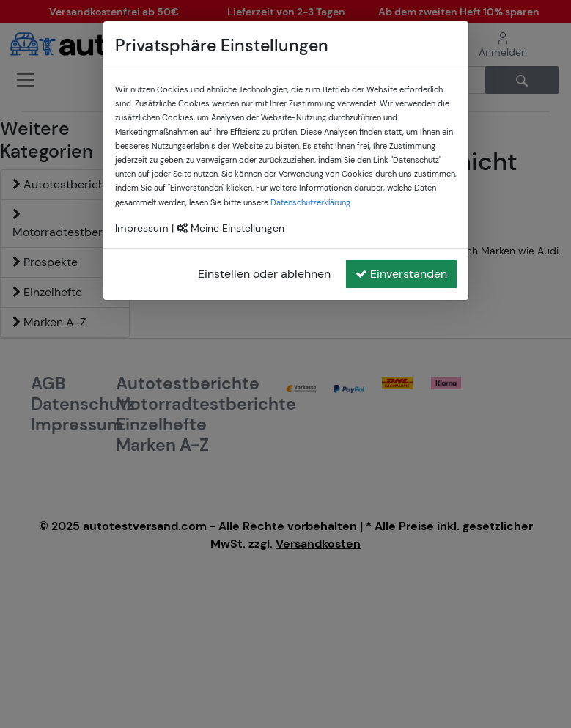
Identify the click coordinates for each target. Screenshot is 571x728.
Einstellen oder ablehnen (264, 274)
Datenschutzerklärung (310, 202)
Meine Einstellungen (231, 228)
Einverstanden (401, 274)
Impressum (142, 228)
